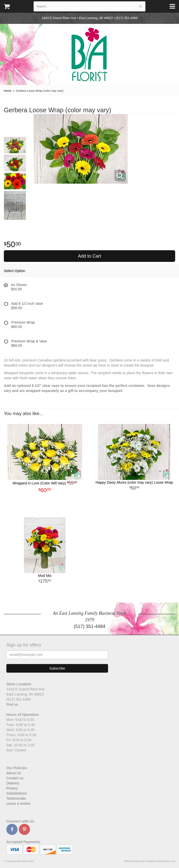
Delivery (13, 783)
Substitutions (17, 793)
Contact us (15, 778)
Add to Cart (89, 256)
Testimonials (16, 798)
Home (8, 91)
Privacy (12, 788)
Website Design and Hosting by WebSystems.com (150, 861)
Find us (12, 704)
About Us (14, 773)
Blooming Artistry (89, 54)
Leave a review (18, 803)
